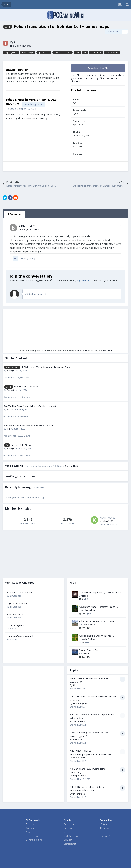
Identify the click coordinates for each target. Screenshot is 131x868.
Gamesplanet (70, 844)
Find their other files (21, 46)
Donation (82, 351)
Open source (106, 828)
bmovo (33, 476)
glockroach (21, 476)
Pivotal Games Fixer (89, 650)
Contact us (31, 828)
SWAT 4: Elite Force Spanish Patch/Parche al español (31, 406)
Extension (68, 828)
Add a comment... (37, 294)
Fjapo (85, 596)
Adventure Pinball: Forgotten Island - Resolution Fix (98, 607)
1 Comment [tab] (15, 214)
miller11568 (79, 794)
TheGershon (80, 721)
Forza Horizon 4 (15, 614)
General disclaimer (35, 840)
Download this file (98, 68)
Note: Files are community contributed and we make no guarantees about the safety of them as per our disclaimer (98, 78)
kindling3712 (107, 521)
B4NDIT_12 (25, 226)
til (74, 685)
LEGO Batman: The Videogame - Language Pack (46, 367)
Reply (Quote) (28, 258)
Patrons (104, 832)
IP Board (104, 824)
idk (16, 42)
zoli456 (10, 476)
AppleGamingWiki (72, 836)
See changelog (33, 104)
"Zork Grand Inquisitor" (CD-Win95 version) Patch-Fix (101, 593)
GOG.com (68, 840)
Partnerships (69, 824)
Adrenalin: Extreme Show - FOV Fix (97, 621)
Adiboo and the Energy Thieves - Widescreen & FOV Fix (96, 636)
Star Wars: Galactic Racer (20, 592)
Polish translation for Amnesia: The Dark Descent (29, 426)
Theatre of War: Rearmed (20, 636)
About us (30, 824)
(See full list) (71, 466)
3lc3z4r (10, 409)
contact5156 (79, 758)
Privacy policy (32, 836)
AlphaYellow (89, 610)
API (65, 832)
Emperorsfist (80, 776)
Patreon (107, 351)
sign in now (83, 280)
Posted (29, 229)
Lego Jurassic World (17, 603)
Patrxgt (10, 370)
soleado (77, 739)
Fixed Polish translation (26, 387)
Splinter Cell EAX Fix (21, 445)
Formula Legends (16, 625)
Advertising (31, 832)
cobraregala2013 (82, 703)
